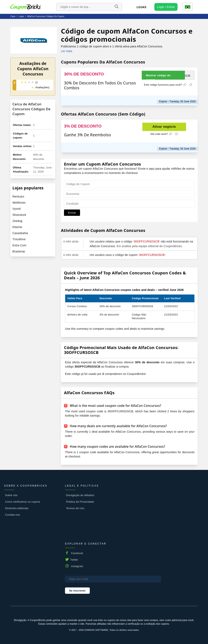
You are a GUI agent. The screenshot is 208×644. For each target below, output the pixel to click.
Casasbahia (20, 233)
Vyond (16, 209)
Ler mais (67, 51)
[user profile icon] (166, 7)
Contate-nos (12, 515)
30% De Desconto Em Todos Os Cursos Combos (100, 85)
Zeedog (17, 221)
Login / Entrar (166, 7)
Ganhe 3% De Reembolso (87, 135)
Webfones (19, 203)
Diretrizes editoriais (17, 508)
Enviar (72, 213)
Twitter (74, 559)
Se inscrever (77, 590)
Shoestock (19, 215)
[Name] (116, 7)
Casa (13, 16)
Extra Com (19, 245)
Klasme (17, 227)
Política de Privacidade (80, 502)
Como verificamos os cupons (23, 502)
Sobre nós (11, 495)
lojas (21, 16)
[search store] (89, 7)
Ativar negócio (164, 127)
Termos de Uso (75, 508)
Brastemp (19, 251)
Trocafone (19, 239)
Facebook (77, 553)
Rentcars (18, 196)
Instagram (77, 566)
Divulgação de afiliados (80, 495)
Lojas (141, 7)
